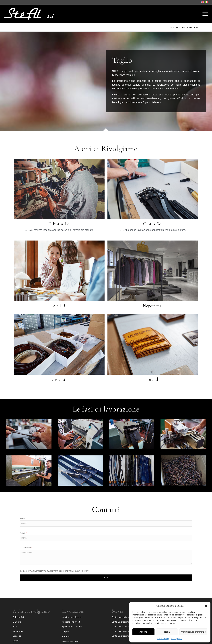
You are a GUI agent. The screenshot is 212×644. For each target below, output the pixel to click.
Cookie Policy (163, 639)
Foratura (66, 636)
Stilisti (15, 626)
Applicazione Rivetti (71, 622)
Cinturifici (17, 622)
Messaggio (25, 548)
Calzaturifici (18, 617)
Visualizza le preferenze (193, 632)
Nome (23, 518)
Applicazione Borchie (72, 617)
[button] (206, 606)
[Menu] (204, 14)
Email (23, 533)
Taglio (65, 632)
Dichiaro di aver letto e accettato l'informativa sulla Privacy (56, 571)
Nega (167, 632)
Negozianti (18, 631)
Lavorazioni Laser (70, 641)
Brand (16, 641)
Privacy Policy (177, 639)
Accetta (143, 632)
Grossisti (17, 636)
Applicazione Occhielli (72, 626)
